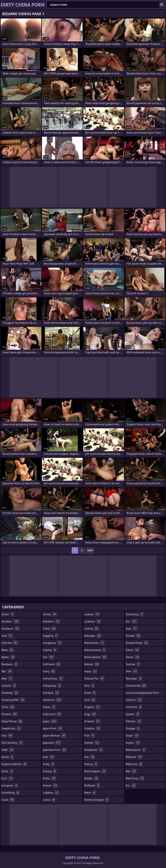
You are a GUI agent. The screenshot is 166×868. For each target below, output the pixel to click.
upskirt (133, 714)
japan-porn (53, 728)
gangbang (52, 643)
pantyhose (94, 750)
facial (8, 800)
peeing (91, 764)
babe (8, 650)
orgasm (92, 707)
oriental (92, 721)
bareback (10, 664)
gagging (51, 636)
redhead (92, 785)
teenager (134, 678)
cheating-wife (13, 700)
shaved (133, 636)
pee (90, 757)
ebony (8, 757)
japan (50, 721)
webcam (134, 757)
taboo (133, 650)
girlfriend (52, 664)
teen (132, 671)
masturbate (94, 643)
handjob (51, 693)
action (8, 614)
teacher (133, 664)
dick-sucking (12, 743)
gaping (50, 650)
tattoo (133, 657)
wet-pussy (135, 778)
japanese (52, 743)
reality (91, 778)
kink (49, 757)
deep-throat (12, 721)
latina (49, 800)
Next (90, 550)
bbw (7, 678)
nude (90, 693)
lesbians (93, 621)
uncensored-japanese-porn (142, 693)
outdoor (93, 728)
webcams (134, 764)
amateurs (10, 629)
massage (93, 636)
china (8, 707)
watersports (136, 750)
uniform (134, 700)
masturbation (96, 657)
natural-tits (94, 678)
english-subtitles (14, 764)
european (10, 785)
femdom (51, 621)
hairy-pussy (53, 678)
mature (92, 664)
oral (90, 700)
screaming (135, 614)
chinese (9, 714)
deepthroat (12, 728)
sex (132, 621)
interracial (52, 714)
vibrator (134, 721)
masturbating (95, 650)
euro (7, 778)
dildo (8, 750)
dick (7, 736)
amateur (10, 621)
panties (92, 743)
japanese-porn (55, 750)
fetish (50, 629)
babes (8, 657)
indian (49, 707)
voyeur (133, 743)
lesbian (92, 614)
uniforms (134, 707)
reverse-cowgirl (97, 800)
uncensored (136, 686)
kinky (49, 764)
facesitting (11, 793)
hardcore (52, 700)
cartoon (9, 686)
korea (50, 778)
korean (50, 785)
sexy (132, 629)
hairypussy (52, 686)
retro (90, 793)
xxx (131, 785)
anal (7, 636)
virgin (132, 736)
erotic (7, 771)
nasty (91, 671)
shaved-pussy (137, 643)
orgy (90, 714)
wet (131, 771)
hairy (49, 671)
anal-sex (10, 643)
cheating (10, 693)
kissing (50, 771)
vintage (133, 728)
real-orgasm (95, 771)
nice (89, 686)
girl (49, 657)
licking (92, 629)
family (50, 614)
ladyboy (51, 793)
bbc (7, 671)
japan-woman (55, 736)
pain (89, 736)
